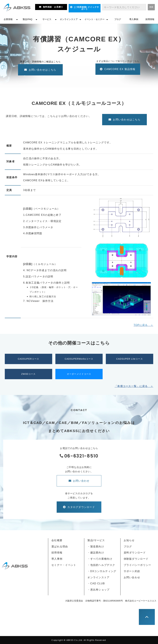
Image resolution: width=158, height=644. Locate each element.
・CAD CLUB (96, 583)
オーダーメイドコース (79, 374)
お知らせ (129, 540)
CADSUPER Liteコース (130, 359)
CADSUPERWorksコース (79, 359)
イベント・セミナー (94, 19)
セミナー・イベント (64, 565)
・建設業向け (96, 553)
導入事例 (134, 19)
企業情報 (8, 19)
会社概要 (57, 540)
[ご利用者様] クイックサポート (87, 8)
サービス (47, 19)
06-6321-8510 (81, 456)
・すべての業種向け (100, 559)
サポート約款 (132, 571)
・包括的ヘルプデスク (101, 565)
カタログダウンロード (81, 507)
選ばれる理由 (60, 547)
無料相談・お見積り (53, 7)
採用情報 (150, 19)
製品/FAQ (27, 19)
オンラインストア (69, 19)
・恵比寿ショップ (98, 590)
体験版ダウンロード (136, 559)
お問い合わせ (81, 481)
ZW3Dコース (28, 374)
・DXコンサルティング (102, 571)
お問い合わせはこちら (43, 70)
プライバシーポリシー (137, 565)
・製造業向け (96, 547)
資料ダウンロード (135, 553)
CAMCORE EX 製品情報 (121, 69)
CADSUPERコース (28, 359)
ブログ (118, 19)
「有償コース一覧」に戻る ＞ (134, 386)
